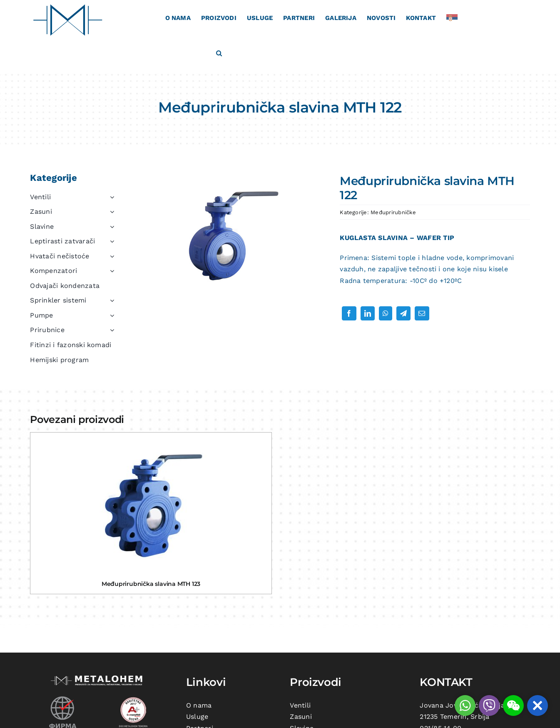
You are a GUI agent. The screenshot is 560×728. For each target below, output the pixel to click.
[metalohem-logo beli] (98, 677)
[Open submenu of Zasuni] (110, 212)
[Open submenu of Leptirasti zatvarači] (110, 241)
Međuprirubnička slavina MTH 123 (151, 584)
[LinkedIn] (368, 313)
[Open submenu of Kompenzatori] (110, 271)
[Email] (422, 313)
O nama (199, 705)
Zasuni (301, 717)
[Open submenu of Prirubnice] (110, 330)
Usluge (197, 717)
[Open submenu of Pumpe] (110, 315)
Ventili (300, 705)
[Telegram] (403, 313)
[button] (219, 53)
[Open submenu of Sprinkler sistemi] (110, 300)
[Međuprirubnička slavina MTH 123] (151, 502)
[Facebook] (349, 313)
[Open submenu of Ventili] (110, 197)
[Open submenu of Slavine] (110, 227)
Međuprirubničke (393, 212)
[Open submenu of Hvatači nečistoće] (110, 256)
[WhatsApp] (386, 313)
